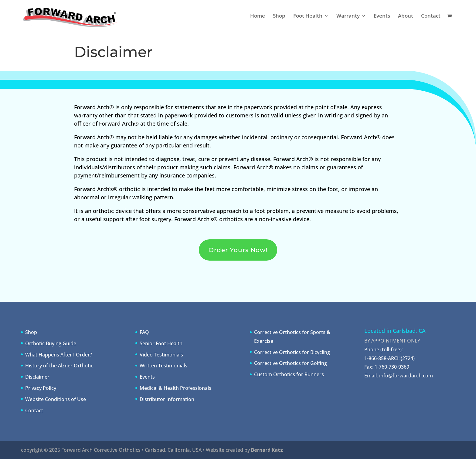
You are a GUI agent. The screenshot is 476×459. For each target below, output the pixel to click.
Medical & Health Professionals (175, 388)
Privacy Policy (41, 388)
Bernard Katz (267, 450)
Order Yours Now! (238, 250)
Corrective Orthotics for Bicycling (292, 352)
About (406, 16)
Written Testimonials (163, 366)
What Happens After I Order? (59, 355)
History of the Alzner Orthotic (59, 366)
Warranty (348, 16)
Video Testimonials (161, 355)
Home (258, 16)
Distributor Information (167, 399)
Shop (279, 16)
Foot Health (308, 16)
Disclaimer (37, 377)
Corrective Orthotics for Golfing (291, 363)
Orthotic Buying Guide (51, 343)
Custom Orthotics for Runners (289, 374)
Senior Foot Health (161, 343)
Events (382, 16)
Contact (431, 16)
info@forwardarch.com (406, 376)
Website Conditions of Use (56, 399)
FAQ (144, 332)
